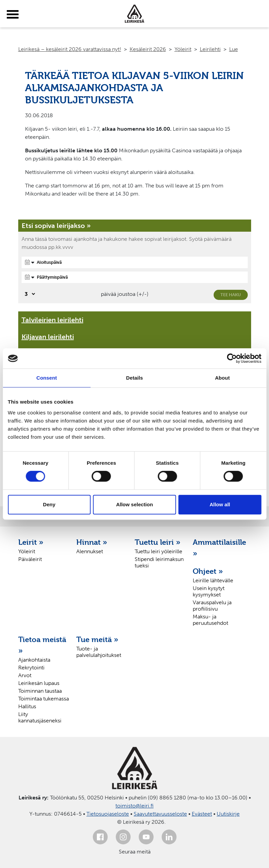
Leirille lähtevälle (213, 580)
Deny (49, 504)
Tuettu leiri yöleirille (158, 551)
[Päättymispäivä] (135, 277)
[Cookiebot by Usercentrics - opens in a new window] (232, 358)
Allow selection (134, 504)
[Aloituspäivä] (135, 262)
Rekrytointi (31, 668)
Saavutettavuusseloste (160, 814)
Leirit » (31, 542)
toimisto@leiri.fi (134, 806)
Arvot (25, 675)
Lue (234, 49)
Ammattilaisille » (219, 548)
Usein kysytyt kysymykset (209, 591)
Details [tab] (135, 378)
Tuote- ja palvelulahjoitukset (99, 652)
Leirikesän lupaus (39, 683)
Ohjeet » (208, 571)
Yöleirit (183, 49)
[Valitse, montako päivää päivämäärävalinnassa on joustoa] (29, 294)
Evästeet (202, 814)
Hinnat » (92, 542)
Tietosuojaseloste (108, 814)
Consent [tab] (47, 378)
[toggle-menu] (13, 15)
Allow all (220, 504)
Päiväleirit (30, 559)
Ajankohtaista (34, 660)
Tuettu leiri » (158, 542)
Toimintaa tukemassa (44, 699)
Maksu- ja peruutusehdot (210, 620)
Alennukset (90, 551)
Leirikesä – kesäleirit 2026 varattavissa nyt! (70, 49)
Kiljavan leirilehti (48, 337)
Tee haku (231, 295)
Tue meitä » (97, 639)
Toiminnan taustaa (40, 691)
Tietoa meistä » (42, 645)
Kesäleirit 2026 (148, 49)
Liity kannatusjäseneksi (40, 717)
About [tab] (222, 378)
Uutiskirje (228, 814)
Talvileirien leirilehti (52, 320)
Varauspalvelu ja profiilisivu (212, 606)
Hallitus (27, 706)
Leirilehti (210, 49)
